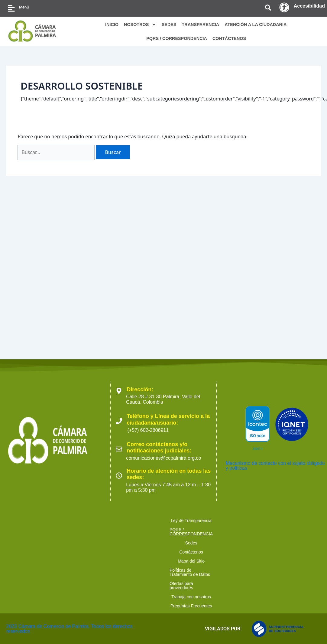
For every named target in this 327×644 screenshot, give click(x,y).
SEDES (169, 25)
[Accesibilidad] (284, 7)
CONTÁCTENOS (229, 38)
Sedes (150, 597)
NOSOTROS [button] (140, 25)
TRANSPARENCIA (201, 25)
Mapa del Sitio (217, 597)
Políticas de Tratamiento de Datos (275, 597)
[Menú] (11, 8)
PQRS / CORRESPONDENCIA (177, 38)
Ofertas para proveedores (111, 606)
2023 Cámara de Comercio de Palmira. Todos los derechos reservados (69, 629)
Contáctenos (180, 597)
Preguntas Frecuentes (219, 606)
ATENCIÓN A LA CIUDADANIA (256, 25)
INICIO (112, 25)
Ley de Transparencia (41, 597)
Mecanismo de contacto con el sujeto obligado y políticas (275, 542)
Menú (24, 7)
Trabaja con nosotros (167, 606)
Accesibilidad (309, 6)
